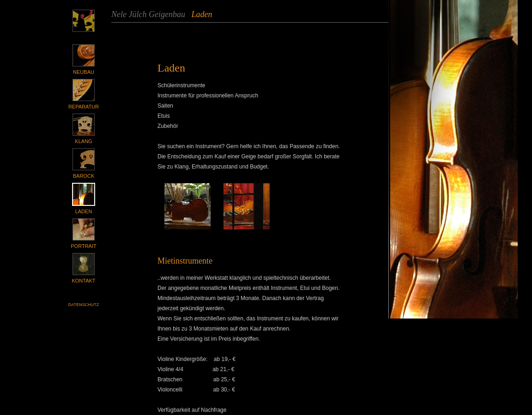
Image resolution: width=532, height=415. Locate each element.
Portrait (83, 246)
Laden (84, 211)
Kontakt (83, 281)
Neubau (84, 72)
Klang (83, 141)
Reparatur (84, 107)
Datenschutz (84, 305)
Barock (84, 176)
